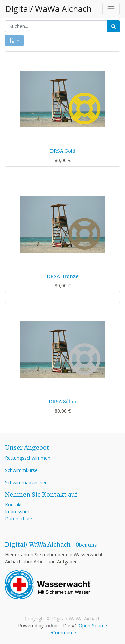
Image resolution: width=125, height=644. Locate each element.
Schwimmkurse (21, 470)
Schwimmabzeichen (26, 482)
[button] (14, 41)
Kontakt (13, 504)
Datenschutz (19, 519)
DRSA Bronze (62, 276)
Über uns (86, 545)
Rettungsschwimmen (28, 458)
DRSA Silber (63, 402)
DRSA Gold (63, 151)
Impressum (17, 511)
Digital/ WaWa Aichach (48, 9)
